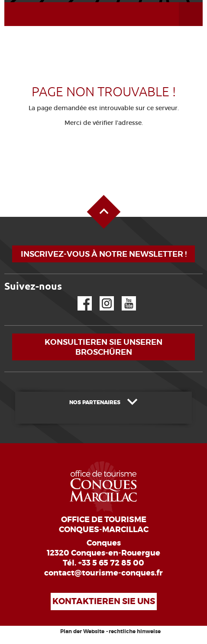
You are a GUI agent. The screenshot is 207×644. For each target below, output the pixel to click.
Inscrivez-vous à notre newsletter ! (104, 254)
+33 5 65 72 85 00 (111, 563)
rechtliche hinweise (135, 631)
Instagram (101, 296)
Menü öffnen (181, 2)
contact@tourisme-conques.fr (103, 573)
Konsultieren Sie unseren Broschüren (103, 347)
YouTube (123, 296)
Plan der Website (82, 631)
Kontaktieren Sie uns (104, 601)
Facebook (79, 296)
